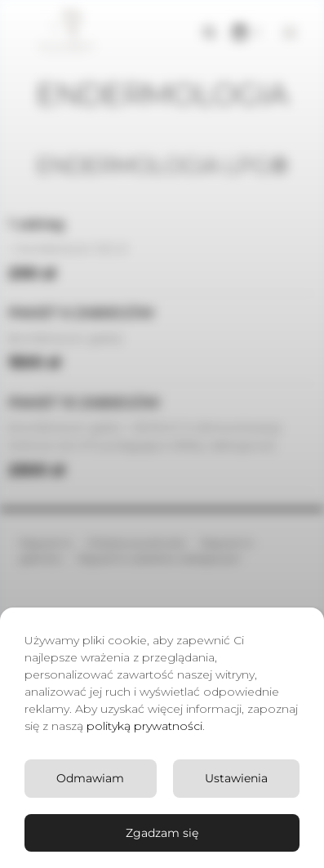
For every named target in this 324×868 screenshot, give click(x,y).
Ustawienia (236, 778)
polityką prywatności (144, 726)
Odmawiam (90, 778)
